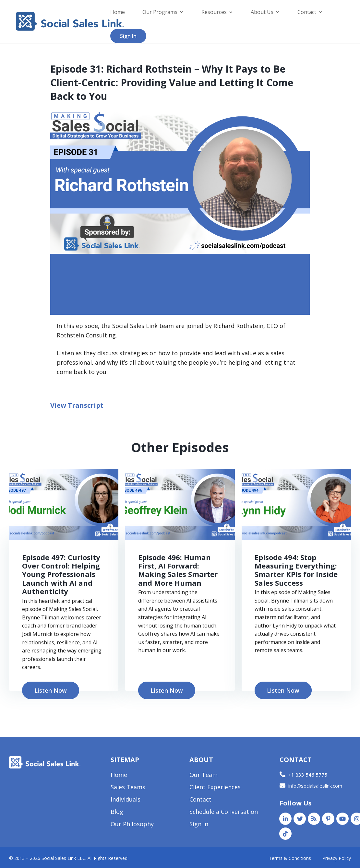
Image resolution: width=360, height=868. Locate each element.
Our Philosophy (132, 825)
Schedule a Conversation (224, 812)
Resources (214, 13)
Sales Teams (128, 788)
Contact (307, 13)
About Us (262, 13)
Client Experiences (215, 788)
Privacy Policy (337, 858)
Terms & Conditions (290, 858)
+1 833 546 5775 (308, 775)
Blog (117, 812)
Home (118, 13)
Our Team (204, 775)
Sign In (128, 36)
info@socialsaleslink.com (315, 786)
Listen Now (51, 690)
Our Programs (160, 13)
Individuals (126, 800)
